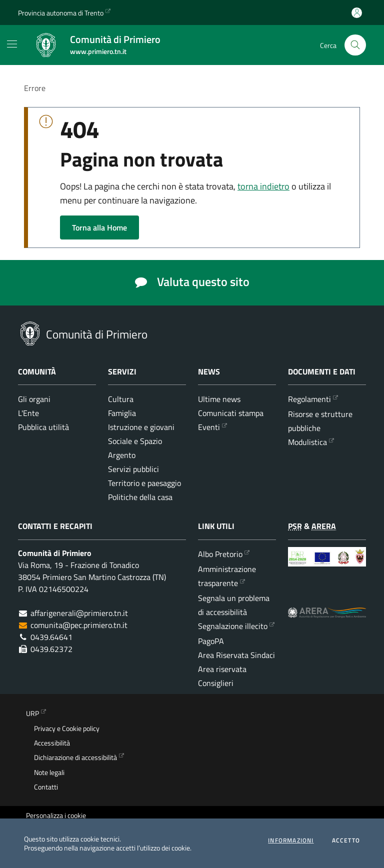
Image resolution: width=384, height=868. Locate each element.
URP (32, 713)
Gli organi (34, 399)
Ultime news (219, 399)
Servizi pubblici (133, 469)
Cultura (121, 399)
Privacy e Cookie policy (67, 728)
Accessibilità (52, 743)
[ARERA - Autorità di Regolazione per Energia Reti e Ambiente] (327, 619)
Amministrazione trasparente (227, 576)
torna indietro (263, 186)
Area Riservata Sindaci (236, 655)
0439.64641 (51, 637)
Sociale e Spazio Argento (135, 448)
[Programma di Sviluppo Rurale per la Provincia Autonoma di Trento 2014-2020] (327, 564)
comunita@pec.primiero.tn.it (79, 625)
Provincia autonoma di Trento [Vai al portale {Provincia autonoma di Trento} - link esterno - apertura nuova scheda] (61, 13)
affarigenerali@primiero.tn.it (79, 613)
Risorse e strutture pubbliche (320, 421)
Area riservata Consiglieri (222, 676)
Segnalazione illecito (233, 626)
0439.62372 (51, 649)
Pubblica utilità (43, 427)
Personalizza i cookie (56, 815)
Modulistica (307, 442)
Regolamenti (309, 399)
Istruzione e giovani (141, 427)
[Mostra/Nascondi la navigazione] (12, 44)
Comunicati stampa (231, 413)
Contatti (46, 787)
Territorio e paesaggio (144, 483)
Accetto (346, 840)
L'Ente (28, 413)
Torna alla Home (99, 227)
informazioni (291, 840)
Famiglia (122, 413)
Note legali (49, 772)
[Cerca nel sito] (355, 45)
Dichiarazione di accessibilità (75, 757)
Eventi (209, 427)
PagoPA (211, 641)
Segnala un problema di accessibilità (234, 605)
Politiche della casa (140, 497)
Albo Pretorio (220, 554)
